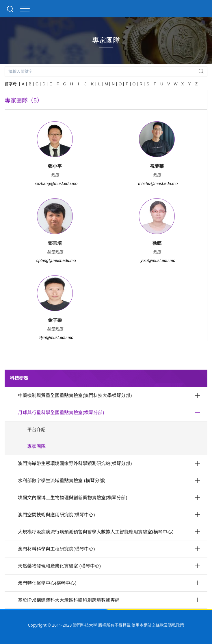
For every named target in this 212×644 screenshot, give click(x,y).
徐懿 (157, 243)
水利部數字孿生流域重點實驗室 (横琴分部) (62, 481)
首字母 (11, 84)
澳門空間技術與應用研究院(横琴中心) (56, 515)
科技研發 (19, 378)
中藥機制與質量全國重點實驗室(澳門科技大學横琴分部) (75, 396)
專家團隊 (36, 446)
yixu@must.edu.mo (158, 260)
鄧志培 (55, 243)
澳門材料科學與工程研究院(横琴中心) (56, 549)
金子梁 (55, 320)
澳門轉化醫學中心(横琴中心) (47, 583)
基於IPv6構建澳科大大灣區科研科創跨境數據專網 (69, 600)
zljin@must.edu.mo (56, 337)
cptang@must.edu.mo (56, 260)
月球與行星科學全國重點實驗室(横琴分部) (61, 413)
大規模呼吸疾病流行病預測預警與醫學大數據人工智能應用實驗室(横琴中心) (96, 532)
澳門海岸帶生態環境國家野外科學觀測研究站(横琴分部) (75, 464)
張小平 (55, 166)
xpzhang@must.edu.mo (56, 184)
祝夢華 (157, 166)
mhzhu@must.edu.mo (158, 184)
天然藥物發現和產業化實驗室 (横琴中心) (59, 566)
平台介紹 (36, 430)
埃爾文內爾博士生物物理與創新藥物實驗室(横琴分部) (73, 498)
